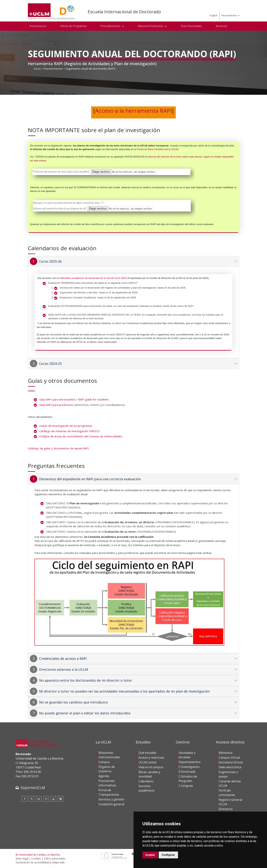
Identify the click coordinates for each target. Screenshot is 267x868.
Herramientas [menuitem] (229, 15)
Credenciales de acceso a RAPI (63, 658)
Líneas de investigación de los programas (66, 426)
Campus (104, 762)
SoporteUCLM (33, 788)
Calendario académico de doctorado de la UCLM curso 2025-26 (95, 278)
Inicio (37, 69)
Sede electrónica (230, 767)
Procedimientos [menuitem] (111, 26)
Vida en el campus (151, 767)
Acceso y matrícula (151, 758)
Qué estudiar (147, 753)
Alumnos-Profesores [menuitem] (151, 26)
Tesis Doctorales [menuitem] (191, 26)
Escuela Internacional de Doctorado (124, 12)
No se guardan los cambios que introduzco (73, 702)
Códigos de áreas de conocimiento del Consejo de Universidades (81, 436)
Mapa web (58, 862)
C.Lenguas (186, 786)
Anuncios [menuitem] (221, 26)
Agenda (104, 776)
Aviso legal (22, 858)
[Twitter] (32, 799)
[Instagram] (46, 799)
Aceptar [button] (150, 855)
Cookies (36, 858)
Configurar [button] (168, 855)
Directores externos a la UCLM (64, 669)
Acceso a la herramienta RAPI (133, 111)
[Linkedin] (39, 799)
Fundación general (111, 804)
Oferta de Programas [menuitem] (73, 26)
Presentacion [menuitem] (38, 26)
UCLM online (147, 762)
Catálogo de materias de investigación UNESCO (70, 431)
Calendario (146, 781)
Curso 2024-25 (50, 363)
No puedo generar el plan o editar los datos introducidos (85, 713)
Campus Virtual (229, 758)
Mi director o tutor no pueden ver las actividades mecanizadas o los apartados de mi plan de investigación (124, 691)
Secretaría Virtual (231, 762)
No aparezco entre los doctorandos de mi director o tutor (86, 680)
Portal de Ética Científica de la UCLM (158, 149)
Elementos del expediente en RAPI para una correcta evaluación (90, 479)
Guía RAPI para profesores (56, 405)
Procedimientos (53, 69)
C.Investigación (189, 767)
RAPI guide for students (93, 399)
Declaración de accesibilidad (32, 862)
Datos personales (55, 858)
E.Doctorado (187, 772)
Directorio (226, 809)
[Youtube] (53, 799)
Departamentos (190, 762)
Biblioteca (225, 753)
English (214, 15)
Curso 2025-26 (50, 261)
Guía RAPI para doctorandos (57, 399)
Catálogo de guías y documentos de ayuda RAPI (58, 448)
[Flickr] (60, 799)
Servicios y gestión (111, 799)
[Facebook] (24, 799)
